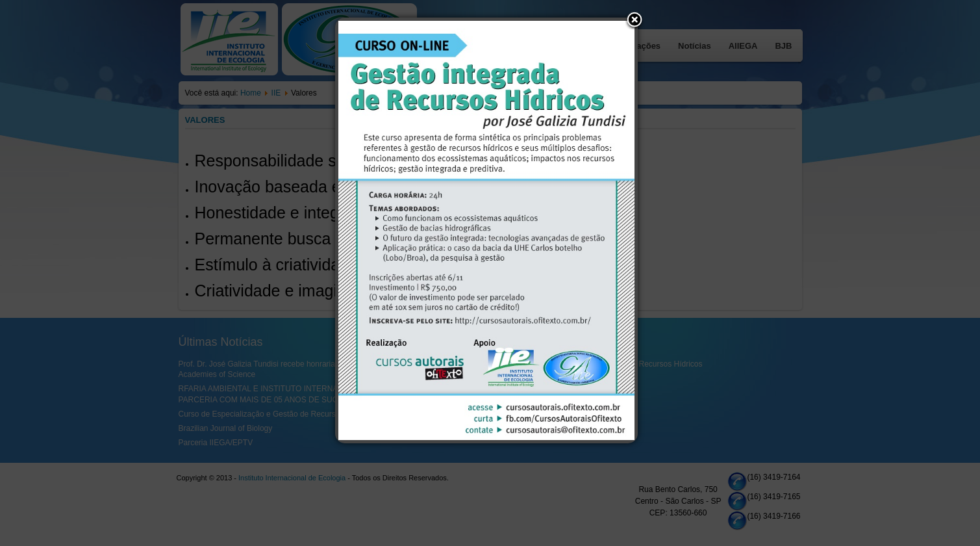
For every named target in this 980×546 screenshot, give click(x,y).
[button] (634, 21)
